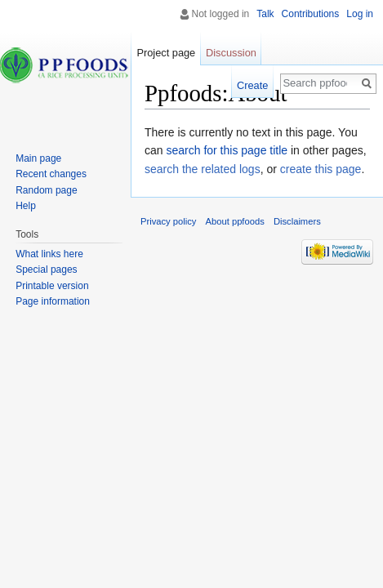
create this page (321, 169)
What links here (49, 254)
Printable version (52, 286)
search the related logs (203, 169)
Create (252, 85)
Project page (166, 53)
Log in (360, 14)
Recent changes (51, 174)
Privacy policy (168, 221)
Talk (265, 14)
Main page (38, 158)
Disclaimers (297, 221)
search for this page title (227, 150)
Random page (46, 190)
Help (26, 206)
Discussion (231, 53)
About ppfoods (235, 221)
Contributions (311, 14)
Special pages (46, 269)
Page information (53, 301)
